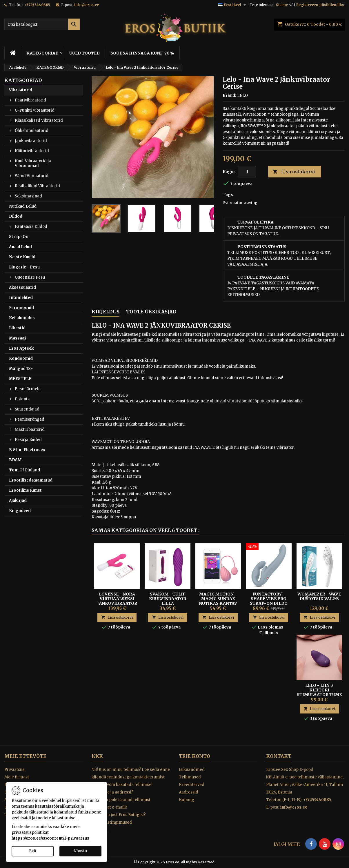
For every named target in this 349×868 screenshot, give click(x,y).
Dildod (16, 216)
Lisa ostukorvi (294, 172)
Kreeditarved (192, 785)
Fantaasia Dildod (31, 227)
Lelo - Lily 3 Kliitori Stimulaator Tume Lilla (319, 692)
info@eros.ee (87, 5)
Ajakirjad (18, 501)
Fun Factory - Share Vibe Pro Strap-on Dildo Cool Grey (269, 601)
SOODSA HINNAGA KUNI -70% (142, 53)
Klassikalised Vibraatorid (39, 120)
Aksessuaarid (22, 287)
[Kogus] (247, 172)
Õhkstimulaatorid (32, 131)
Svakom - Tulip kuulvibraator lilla (168, 599)
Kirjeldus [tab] (106, 312)
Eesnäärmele (28, 389)
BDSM (15, 460)
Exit (33, 851)
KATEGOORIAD (42, 53)
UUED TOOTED (84, 53)
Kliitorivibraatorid (32, 151)
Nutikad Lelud (23, 206)
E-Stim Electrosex (27, 450)
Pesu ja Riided (28, 440)
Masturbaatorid (30, 430)
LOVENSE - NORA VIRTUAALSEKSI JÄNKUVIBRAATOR (117, 599)
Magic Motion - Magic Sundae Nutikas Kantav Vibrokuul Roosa (218, 601)
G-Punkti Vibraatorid (35, 110)
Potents (22, 399)
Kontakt (279, 756)
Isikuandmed (192, 770)
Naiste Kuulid (22, 257)
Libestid (17, 328)
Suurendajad (27, 409)
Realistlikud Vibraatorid (37, 186)
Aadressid (189, 792)
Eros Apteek (21, 348)
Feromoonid (21, 308)
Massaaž (18, 338)
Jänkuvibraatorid (31, 141)
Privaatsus (14, 770)
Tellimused (190, 777)
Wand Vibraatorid (32, 176)
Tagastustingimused (112, 822)
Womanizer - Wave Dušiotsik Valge (319, 596)
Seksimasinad (28, 196)
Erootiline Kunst (25, 490)
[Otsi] (42, 24)
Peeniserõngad (30, 419)
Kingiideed (20, 511)
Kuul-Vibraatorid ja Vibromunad (33, 163)
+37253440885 (37, 5)
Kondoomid (21, 358)
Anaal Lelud (20, 247)
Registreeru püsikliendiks (320, 5)
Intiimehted (21, 298)
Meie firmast (17, 777)
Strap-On (19, 237)
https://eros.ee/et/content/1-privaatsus (50, 838)
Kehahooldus (22, 318)
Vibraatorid (21, 90)
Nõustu (80, 851)
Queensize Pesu (30, 277)
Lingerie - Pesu (24, 267)
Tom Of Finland (24, 470)
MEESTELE (20, 379)
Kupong (187, 800)
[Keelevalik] (233, 5)
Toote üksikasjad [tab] (151, 312)
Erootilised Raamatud (31, 480)
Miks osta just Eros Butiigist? (119, 815)
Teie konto (195, 756)
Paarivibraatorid (30, 100)
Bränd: (229, 96)
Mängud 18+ (21, 369)
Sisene (282, 5)
